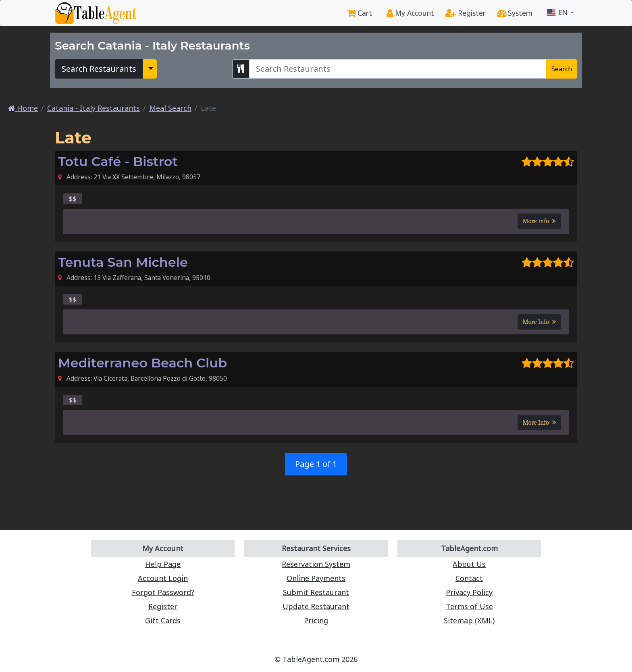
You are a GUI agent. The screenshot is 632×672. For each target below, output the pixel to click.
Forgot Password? (163, 592)
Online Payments (316, 578)
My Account (410, 13)
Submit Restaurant (316, 592)
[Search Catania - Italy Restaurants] (398, 69)
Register (466, 13)
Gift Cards (163, 620)
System (515, 13)
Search (562, 69)
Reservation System (316, 564)
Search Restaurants (99, 69)
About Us (469, 564)
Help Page (163, 564)
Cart (360, 13)
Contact (469, 578)
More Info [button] (539, 221)
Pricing (316, 620)
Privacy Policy (469, 592)
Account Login (163, 578)
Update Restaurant (316, 606)
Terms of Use (469, 606)
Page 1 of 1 (316, 464)
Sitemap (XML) (469, 620)
